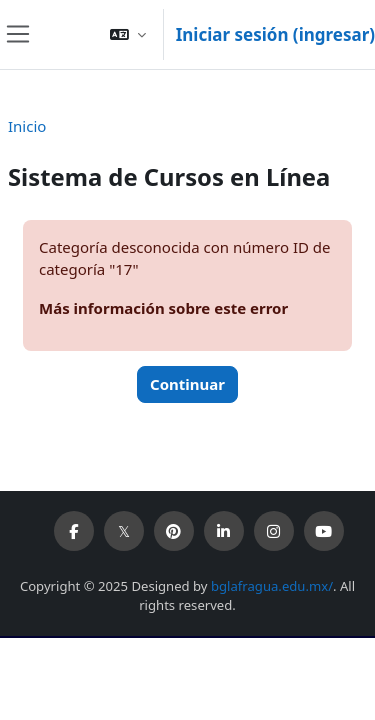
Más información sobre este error (163, 308)
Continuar (187, 384)
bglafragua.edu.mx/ (272, 586)
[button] (128, 34)
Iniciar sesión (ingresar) (275, 34)
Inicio (27, 126)
